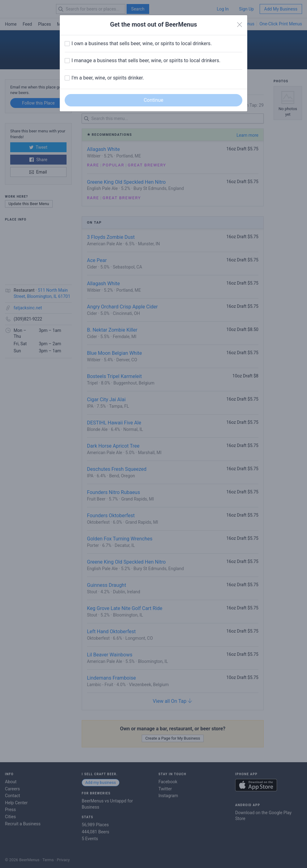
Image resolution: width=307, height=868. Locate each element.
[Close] (240, 25)
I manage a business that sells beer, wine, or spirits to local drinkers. (146, 60)
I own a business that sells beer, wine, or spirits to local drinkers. (142, 43)
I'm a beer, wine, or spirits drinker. (108, 78)
